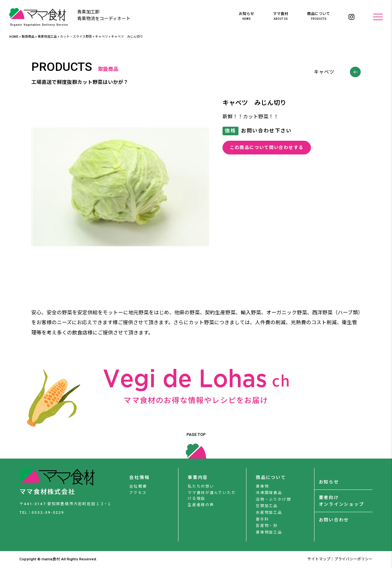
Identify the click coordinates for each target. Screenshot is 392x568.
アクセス (138, 493)
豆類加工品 (267, 506)
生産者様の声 (201, 505)
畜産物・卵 (267, 526)
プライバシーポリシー (353, 559)
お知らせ (246, 16)
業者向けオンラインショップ (342, 501)
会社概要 (138, 486)
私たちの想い (201, 486)
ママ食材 (281, 16)
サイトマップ (319, 559)
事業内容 (198, 477)
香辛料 (262, 519)
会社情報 (139, 477)
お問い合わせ (334, 520)
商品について (319, 16)
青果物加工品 (269, 532)
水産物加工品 (269, 512)
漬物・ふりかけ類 (273, 499)
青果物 (262, 486)
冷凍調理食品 (269, 493)
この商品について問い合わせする (267, 147)
